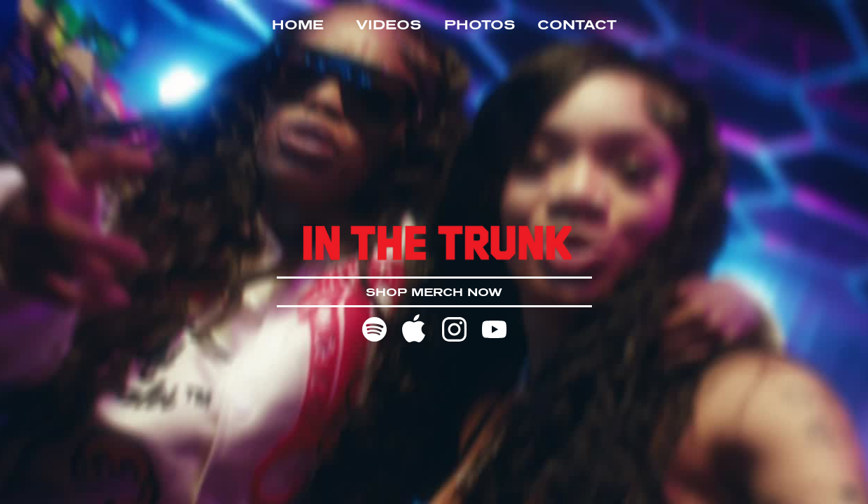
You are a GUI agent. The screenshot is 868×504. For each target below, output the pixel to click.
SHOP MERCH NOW (434, 292)
